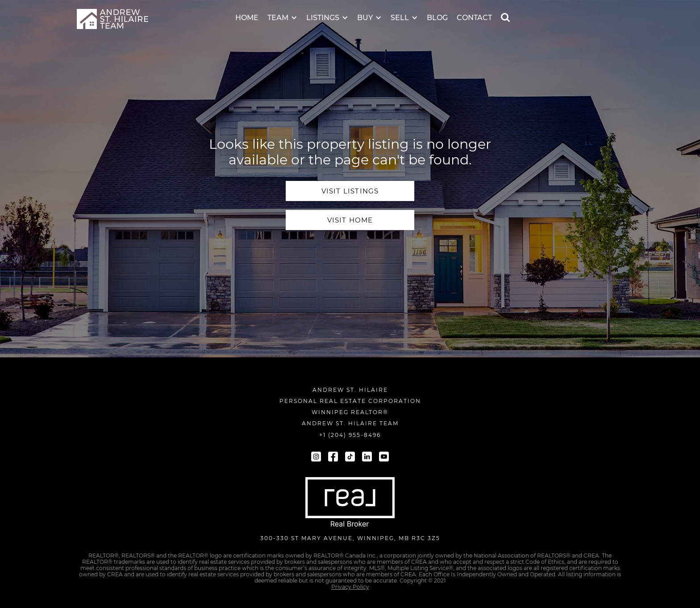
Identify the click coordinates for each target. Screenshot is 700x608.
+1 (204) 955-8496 (350, 435)
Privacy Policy (350, 587)
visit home (350, 220)
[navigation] (112, 19)
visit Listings (350, 191)
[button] (282, 12)
